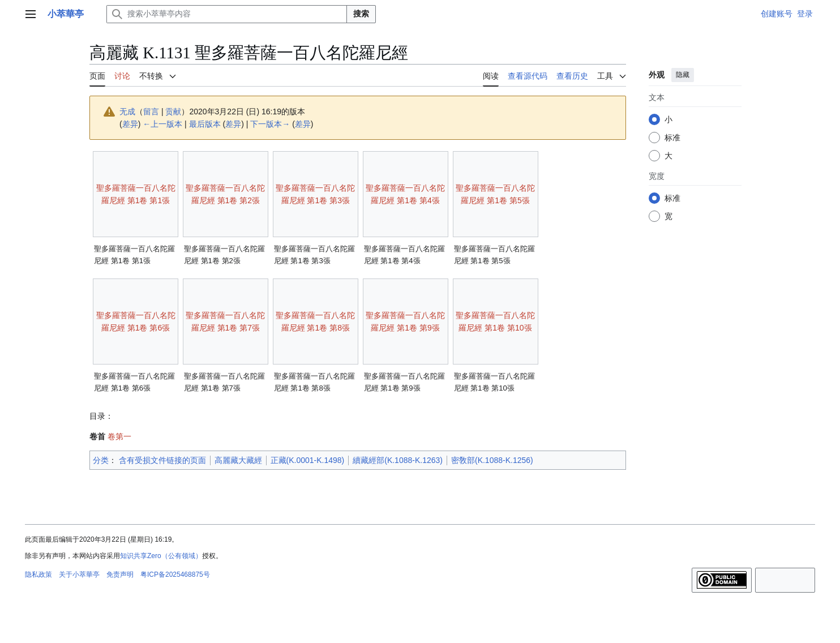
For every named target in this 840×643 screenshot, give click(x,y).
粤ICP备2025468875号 (175, 575)
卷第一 (119, 436)
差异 (130, 124)
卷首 (97, 436)
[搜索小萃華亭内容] (227, 14)
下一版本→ (270, 124)
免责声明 (120, 575)
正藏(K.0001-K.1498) (308, 460)
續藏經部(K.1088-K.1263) (398, 460)
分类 (101, 460)
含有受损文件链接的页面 (162, 460)
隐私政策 (38, 575)
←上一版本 (162, 124)
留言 (151, 112)
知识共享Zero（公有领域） (161, 556)
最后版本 (205, 124)
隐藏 (683, 75)
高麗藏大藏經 (238, 460)
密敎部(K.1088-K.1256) (492, 460)
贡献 (173, 112)
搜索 (361, 14)
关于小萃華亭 (79, 575)
